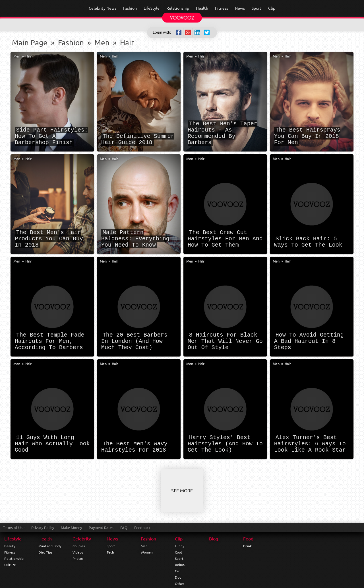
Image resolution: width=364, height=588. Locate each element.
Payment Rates (101, 527)
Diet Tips (45, 552)
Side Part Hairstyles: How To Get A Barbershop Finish (51, 136)
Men (102, 43)
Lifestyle (13, 538)
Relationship (14, 558)
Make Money (71, 527)
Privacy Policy (43, 527)
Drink (247, 546)
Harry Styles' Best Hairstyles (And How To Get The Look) (225, 444)
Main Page (30, 43)
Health (45, 538)
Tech (110, 552)
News (112, 538)
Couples (79, 546)
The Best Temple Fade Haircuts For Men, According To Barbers (50, 341)
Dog (178, 577)
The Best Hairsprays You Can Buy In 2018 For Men (307, 136)
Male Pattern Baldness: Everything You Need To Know (135, 239)
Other (180, 583)
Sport (111, 546)
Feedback (142, 527)
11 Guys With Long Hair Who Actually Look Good (52, 444)
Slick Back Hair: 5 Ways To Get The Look (308, 242)
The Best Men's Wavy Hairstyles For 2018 (134, 447)
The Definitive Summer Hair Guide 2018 (138, 139)
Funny (180, 546)
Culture (10, 565)
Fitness (10, 552)
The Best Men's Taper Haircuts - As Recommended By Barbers (223, 133)
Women (147, 552)
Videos (78, 552)
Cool (178, 552)
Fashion (71, 43)
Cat (177, 571)
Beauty (10, 546)
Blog (214, 538)
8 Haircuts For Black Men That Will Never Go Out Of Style (225, 341)
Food (248, 538)
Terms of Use (14, 527)
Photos (78, 558)
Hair (127, 43)
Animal (180, 565)
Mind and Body (50, 546)
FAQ (124, 527)
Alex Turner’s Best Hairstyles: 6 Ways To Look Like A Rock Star (310, 444)
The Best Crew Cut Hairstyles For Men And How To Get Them (225, 239)
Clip (179, 538)
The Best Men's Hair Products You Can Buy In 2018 (49, 239)
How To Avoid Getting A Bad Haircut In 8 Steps (309, 341)
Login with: (162, 32)
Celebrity (82, 538)
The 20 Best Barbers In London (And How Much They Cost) (134, 341)
